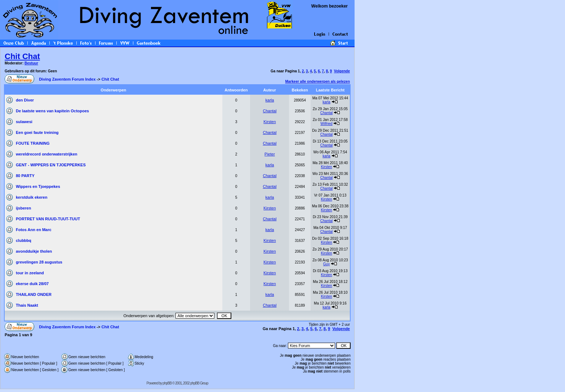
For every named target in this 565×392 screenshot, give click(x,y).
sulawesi (24, 122)
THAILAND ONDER (34, 294)
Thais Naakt (27, 305)
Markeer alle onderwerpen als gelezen (317, 82)
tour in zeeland (30, 273)
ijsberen (23, 208)
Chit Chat (22, 56)
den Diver (25, 100)
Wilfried (326, 124)
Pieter (270, 154)
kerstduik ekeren (32, 197)
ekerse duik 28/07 (32, 284)
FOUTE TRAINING (33, 143)
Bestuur (31, 63)
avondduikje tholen (34, 251)
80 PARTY (25, 176)
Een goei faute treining (37, 132)
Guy (326, 264)
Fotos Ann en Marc (34, 230)
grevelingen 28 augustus (39, 262)
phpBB (167, 383)
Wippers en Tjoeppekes (38, 186)
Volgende (342, 71)
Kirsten (270, 122)
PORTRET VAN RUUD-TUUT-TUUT (48, 219)
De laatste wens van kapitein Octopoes (52, 111)
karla (270, 100)
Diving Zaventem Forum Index (67, 79)
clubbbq (24, 240)
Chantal (270, 111)
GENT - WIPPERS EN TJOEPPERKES (51, 165)
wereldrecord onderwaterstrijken (47, 154)
